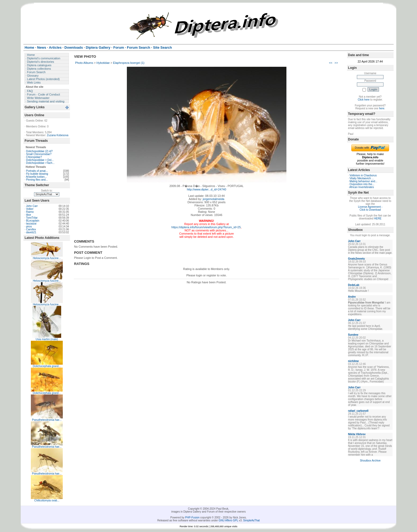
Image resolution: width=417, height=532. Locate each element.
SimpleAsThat (251, 520)
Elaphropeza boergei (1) (129, 63)
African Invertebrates (362, 187)
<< (331, 63)
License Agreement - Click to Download (370, 208)
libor (29, 215)
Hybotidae (103, 63)
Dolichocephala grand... (47, 366)
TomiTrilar (32, 218)
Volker (30, 209)
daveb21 (31, 232)
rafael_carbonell (358, 411)
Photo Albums (84, 63)
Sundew (353, 335)
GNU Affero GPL (228, 520)
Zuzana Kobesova (58, 135)
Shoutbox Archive (370, 461)
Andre (352, 297)
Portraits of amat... (37, 171)
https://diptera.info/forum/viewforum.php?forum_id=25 (206, 227)
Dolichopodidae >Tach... (40, 163)
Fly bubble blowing (37, 174)
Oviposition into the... (362, 184)
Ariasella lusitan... (36, 177)
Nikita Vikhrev (357, 434)
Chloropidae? (34, 157)
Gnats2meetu (356, 259)
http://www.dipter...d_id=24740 (207, 189)
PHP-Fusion (192, 518)
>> (336, 63)
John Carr (32, 206)
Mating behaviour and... (363, 181)
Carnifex (31, 229)
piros (29, 226)
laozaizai (31, 224)
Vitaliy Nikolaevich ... (362, 178)
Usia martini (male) (47, 339)
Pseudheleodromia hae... (47, 420)
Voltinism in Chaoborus (363, 175)
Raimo (30, 212)
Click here (364, 100)
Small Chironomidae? (39, 154)
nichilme (354, 361)
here (382, 108)
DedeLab (354, 285)
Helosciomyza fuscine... (47, 258)
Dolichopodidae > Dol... (40, 160)
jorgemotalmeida (213, 199)
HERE (378, 219)
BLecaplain (33, 221)
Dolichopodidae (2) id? (39, 151)
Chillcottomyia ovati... (47, 500)
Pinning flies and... (37, 180)
